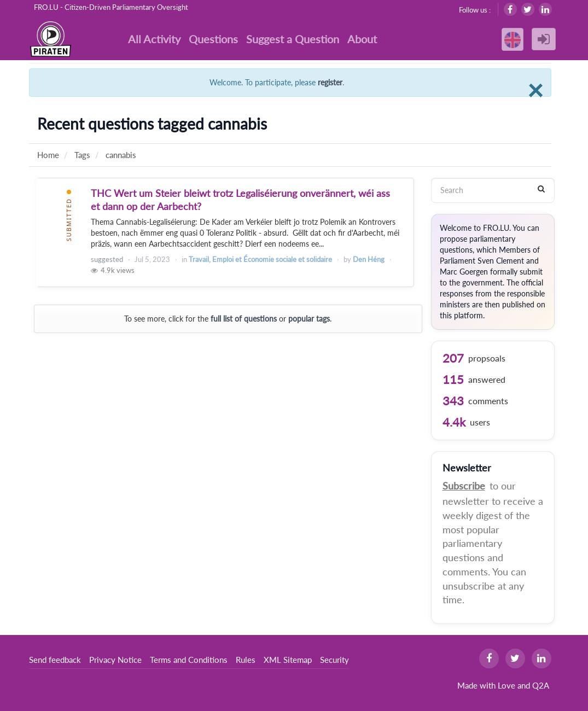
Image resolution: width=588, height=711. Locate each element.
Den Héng (369, 259)
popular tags (309, 319)
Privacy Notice (115, 660)
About (362, 39)
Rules (246, 660)
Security (334, 660)
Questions (213, 39)
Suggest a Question (293, 39)
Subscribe (464, 486)
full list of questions (244, 319)
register (330, 82)
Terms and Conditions (189, 660)
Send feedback (55, 660)
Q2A (541, 685)
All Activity (154, 39)
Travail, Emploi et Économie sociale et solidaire (260, 259)
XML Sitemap (288, 660)
